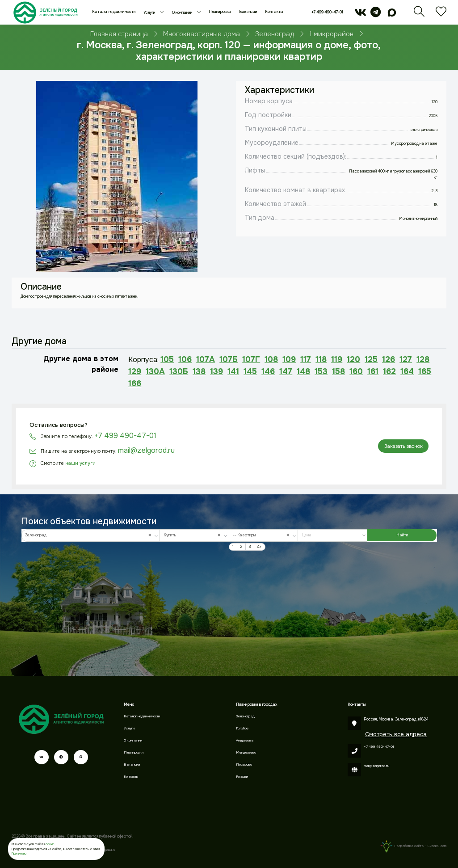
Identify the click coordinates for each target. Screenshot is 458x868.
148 (303, 371)
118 (321, 359)
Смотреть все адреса (396, 734)
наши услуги (80, 463)
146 (268, 371)
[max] (392, 15)
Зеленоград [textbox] (89, 535)
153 (321, 371)
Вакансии (248, 12)
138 (199, 371)
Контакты (274, 12)
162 (389, 371)
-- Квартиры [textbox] (262, 535)
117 (306, 359)
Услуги (150, 13)
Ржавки (242, 777)
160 (356, 371)
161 (373, 371)
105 (167, 359)
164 (407, 371)
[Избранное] (441, 15)
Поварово (244, 765)
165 (425, 371)
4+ (259, 547)
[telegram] (376, 15)
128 (423, 359)
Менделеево (246, 752)
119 (337, 359)
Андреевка (245, 740)
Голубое (242, 728)
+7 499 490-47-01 (327, 12)
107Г (251, 359)
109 (289, 359)
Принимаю (19, 853)
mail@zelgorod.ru (146, 450)
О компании (183, 13)
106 (185, 359)
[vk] (360, 15)
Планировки (220, 12)
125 (371, 359)
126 (389, 359)
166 (135, 383)
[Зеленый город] (45, 12)
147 (286, 371)
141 (233, 371)
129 (135, 371)
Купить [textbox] (193, 535)
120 (353, 359)
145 (250, 371)
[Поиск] (419, 15)
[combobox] (91, 535)
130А (155, 371)
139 (216, 371)
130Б (179, 371)
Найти (402, 535)
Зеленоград (245, 716)
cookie (50, 844)
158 (338, 371)
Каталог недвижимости (114, 12)
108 (271, 359)
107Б (229, 359)
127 (406, 359)
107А (206, 359)
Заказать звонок (403, 446)
